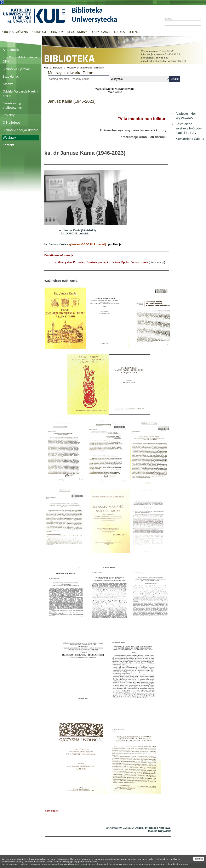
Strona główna (15, 32)
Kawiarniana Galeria (190, 139)
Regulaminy (77, 32)
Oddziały (57, 32)
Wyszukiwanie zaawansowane (115, 89)
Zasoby (8, 84)
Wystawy (9, 138)
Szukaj (168, 19)
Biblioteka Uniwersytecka (95, 15)
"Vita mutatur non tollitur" (143, 119)
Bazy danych (12, 77)
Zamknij (199, 859)
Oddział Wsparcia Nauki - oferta (21, 94)
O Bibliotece (11, 123)
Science (134, 32)
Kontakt (8, 145)
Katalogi (39, 32)
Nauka (119, 32)
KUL (46, 68)
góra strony (52, 811)
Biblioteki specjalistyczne (21, 130)
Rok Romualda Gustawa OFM (20, 60)
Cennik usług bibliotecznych (13, 106)
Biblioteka (58, 68)
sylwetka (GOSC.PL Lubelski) (87, 244)
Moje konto (115, 92)
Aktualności (11, 50)
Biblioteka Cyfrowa (16, 69)
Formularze (101, 32)
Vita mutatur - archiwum (92, 68)
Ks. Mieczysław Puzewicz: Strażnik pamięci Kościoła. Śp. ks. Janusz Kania (100, 262)
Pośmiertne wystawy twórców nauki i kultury (189, 129)
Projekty (9, 115)
